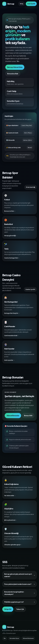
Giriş (22, 4)
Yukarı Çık (20, 609)
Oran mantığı (31, 187)
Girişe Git (8, 609)
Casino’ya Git (30, 289)
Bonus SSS (28, 416)
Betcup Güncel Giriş (15, 67)
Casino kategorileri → (12, 258)
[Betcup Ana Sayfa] (8, 4)
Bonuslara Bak (13, 74)
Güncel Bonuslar (13, 416)
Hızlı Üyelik (31, 4)
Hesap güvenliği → (11, 236)
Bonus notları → (10, 211)
